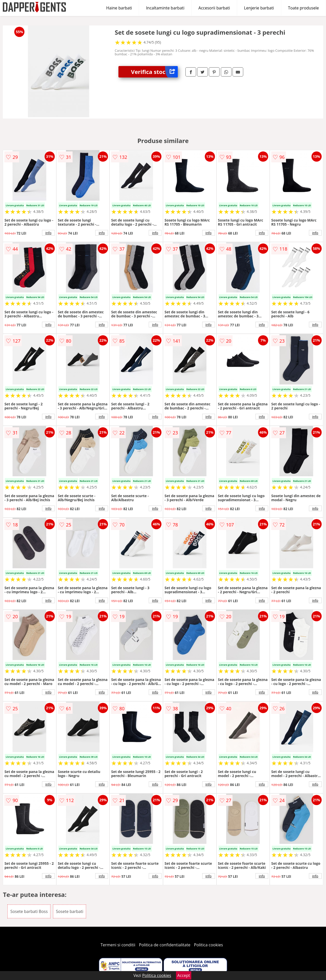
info (48, 233)
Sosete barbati (70, 911)
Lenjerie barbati (259, 8)
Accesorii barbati (214, 8)
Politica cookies (209, 945)
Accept (184, 975)
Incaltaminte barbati (165, 8)
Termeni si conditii (118, 945)
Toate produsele (303, 8)
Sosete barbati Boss (29, 911)
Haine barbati (119, 8)
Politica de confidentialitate (165, 945)
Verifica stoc (154, 72)
